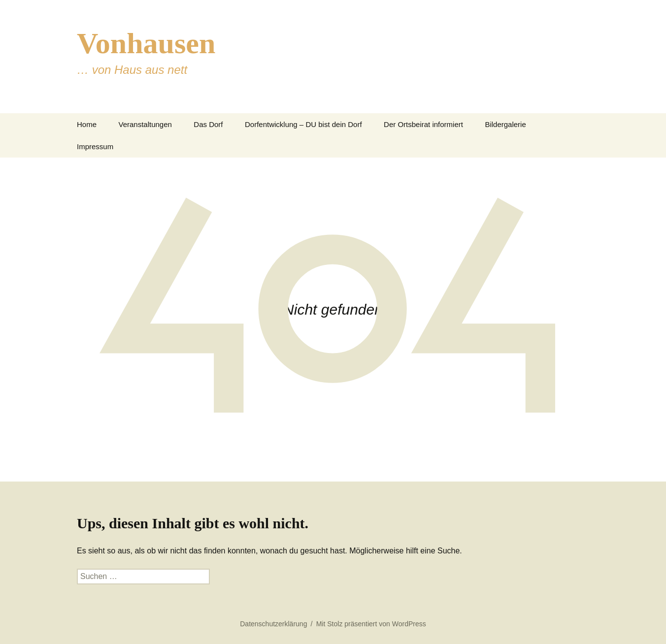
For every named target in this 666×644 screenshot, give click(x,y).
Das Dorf (208, 124)
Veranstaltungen (145, 124)
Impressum (95, 146)
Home (87, 124)
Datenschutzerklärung (273, 624)
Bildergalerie (505, 124)
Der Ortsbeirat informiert (423, 124)
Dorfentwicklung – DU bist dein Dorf (303, 124)
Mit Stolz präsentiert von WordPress (371, 624)
